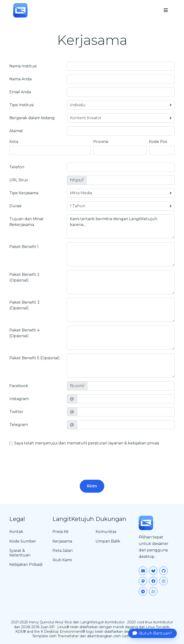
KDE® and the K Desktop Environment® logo (55, 632)
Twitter (16, 412)
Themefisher (68, 636)
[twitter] (126, 412)
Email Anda (20, 92)
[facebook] (131, 386)
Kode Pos (158, 142)
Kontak (16, 532)
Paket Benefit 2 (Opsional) (24, 277)
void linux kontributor (155, 622)
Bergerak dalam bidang (32, 118)
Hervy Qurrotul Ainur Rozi (50, 622)
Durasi (15, 206)
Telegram (19, 425)
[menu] (166, 10)
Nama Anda (20, 79)
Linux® (63, 627)
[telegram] (126, 425)
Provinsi (101, 142)
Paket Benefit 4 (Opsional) (24, 333)
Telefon (17, 167)
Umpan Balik (108, 541)
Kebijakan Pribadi (26, 564)
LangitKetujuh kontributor (102, 622)
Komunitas (106, 532)
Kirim (92, 486)
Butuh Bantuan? (152, 633)
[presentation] (46, 459)
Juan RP (48, 627)
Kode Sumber (23, 541)
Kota (14, 142)
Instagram (19, 399)
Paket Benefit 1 (24, 247)
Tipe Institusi (21, 105)
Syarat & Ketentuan (20, 553)
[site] (130, 180)
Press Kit (61, 532)
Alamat (16, 131)
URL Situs (19, 180)
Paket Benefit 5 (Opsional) (34, 358)
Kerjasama (62, 541)
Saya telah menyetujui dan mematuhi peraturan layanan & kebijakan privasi (87, 443)
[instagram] (126, 399)
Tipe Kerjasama (24, 193)
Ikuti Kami (62, 560)
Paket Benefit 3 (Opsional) (24, 305)
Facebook (19, 386)
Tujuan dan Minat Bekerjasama (26, 222)
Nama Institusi (23, 66)
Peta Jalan (63, 551)
